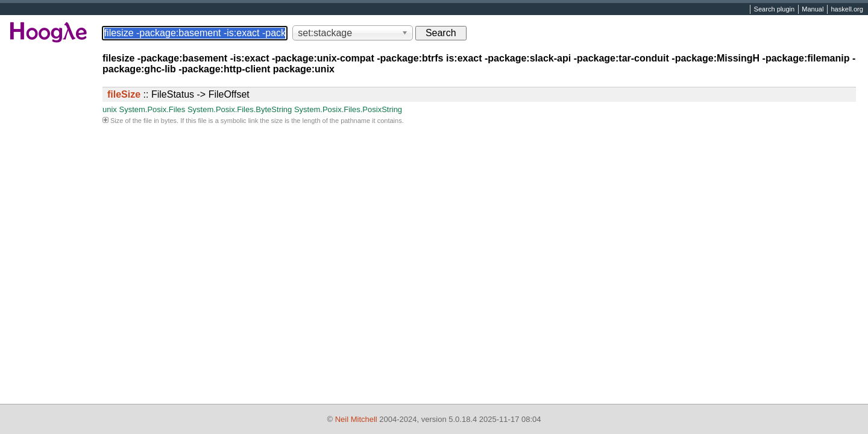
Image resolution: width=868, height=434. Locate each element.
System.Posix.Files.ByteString (240, 109)
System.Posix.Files (152, 109)
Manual (813, 10)
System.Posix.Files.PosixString (348, 109)
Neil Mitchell (356, 419)
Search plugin (775, 10)
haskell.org (847, 10)
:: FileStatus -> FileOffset (178, 94)
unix (110, 109)
